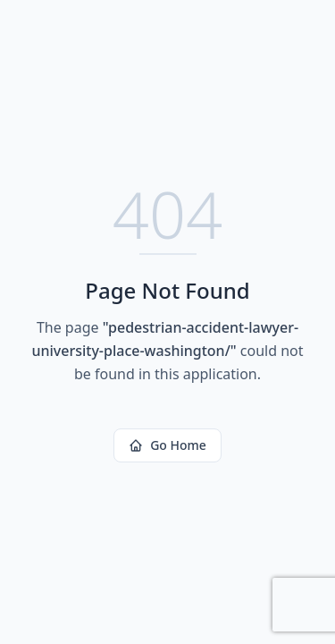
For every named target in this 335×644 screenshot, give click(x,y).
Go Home (167, 445)
